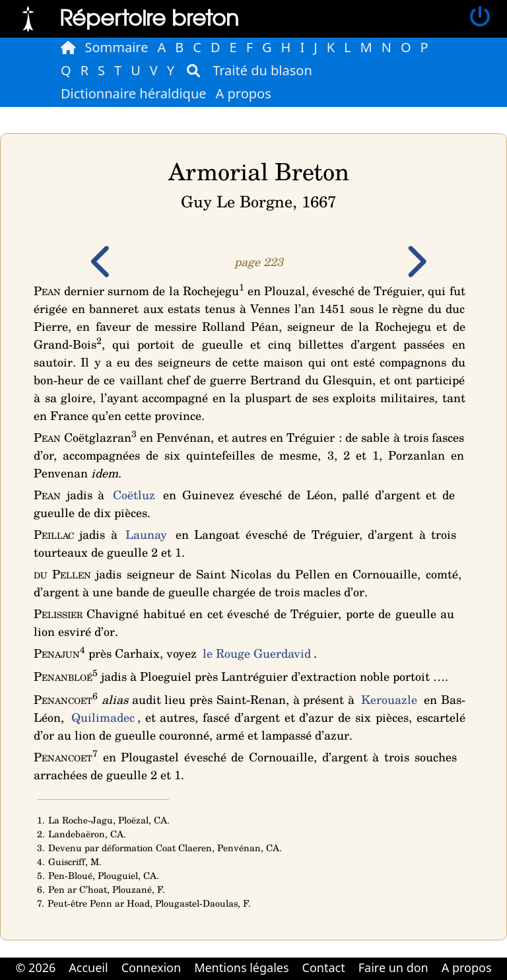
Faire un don (393, 967)
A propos (244, 93)
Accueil (88, 967)
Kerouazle (389, 699)
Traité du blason (262, 70)
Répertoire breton (149, 17)
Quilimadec (103, 717)
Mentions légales (241, 967)
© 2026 (35, 967)
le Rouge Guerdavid (257, 653)
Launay (146, 534)
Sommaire (117, 47)
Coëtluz (134, 495)
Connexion (152, 967)
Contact (324, 967)
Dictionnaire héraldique (134, 93)
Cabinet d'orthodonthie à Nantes (244, 979)
